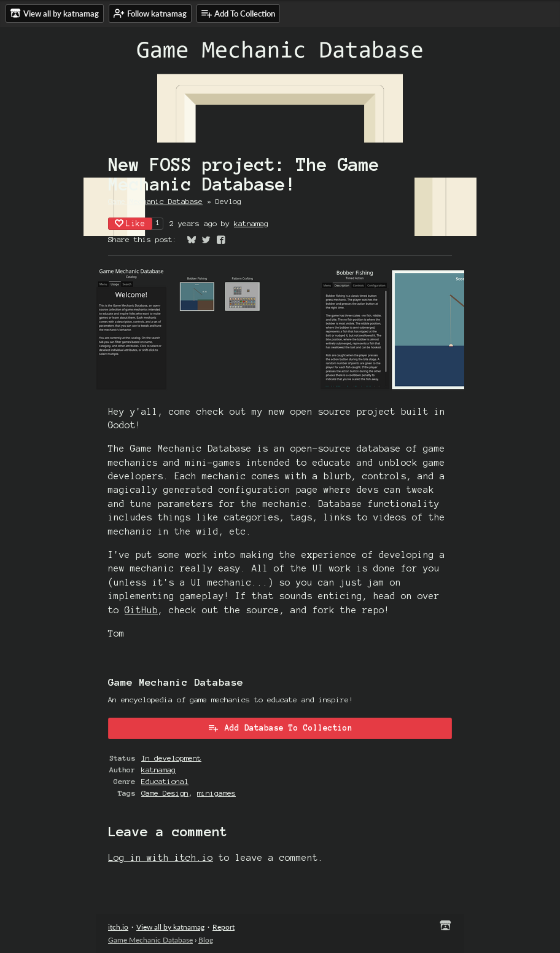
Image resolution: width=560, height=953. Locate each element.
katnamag (251, 223)
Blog (206, 940)
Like (130, 223)
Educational (165, 781)
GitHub (141, 610)
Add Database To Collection (280, 727)
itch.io (118, 927)
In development (171, 758)
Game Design (165, 793)
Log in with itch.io (161, 858)
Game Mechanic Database (155, 201)
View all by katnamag (170, 927)
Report (224, 927)
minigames (216, 793)
